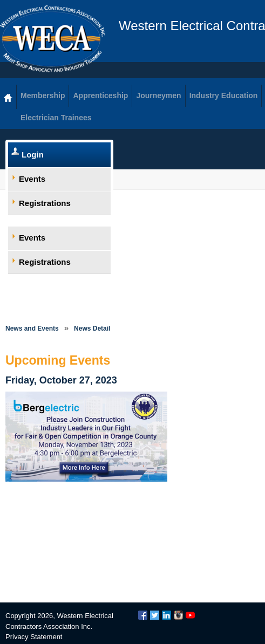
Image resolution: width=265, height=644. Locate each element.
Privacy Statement (34, 637)
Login (33, 155)
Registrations (45, 203)
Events (32, 179)
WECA (53, 39)
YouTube (190, 615)
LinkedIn (167, 615)
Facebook (143, 615)
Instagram (178, 615)
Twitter (155, 615)
